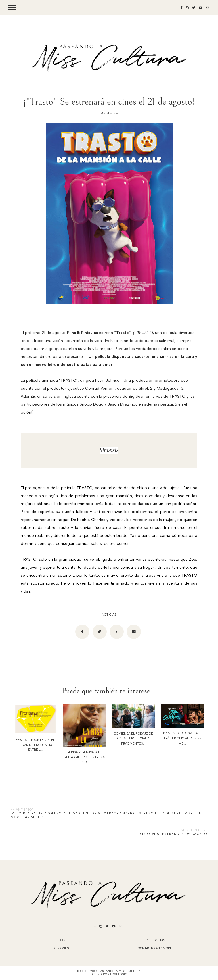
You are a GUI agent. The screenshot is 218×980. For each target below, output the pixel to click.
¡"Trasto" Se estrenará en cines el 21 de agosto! (109, 102)
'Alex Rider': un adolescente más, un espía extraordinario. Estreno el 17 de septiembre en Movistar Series (106, 815)
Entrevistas (155, 940)
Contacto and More (155, 948)
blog (61, 940)
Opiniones (61, 948)
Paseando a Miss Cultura (120, 971)
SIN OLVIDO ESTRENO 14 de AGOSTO (173, 834)
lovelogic (119, 974)
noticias (109, 615)
